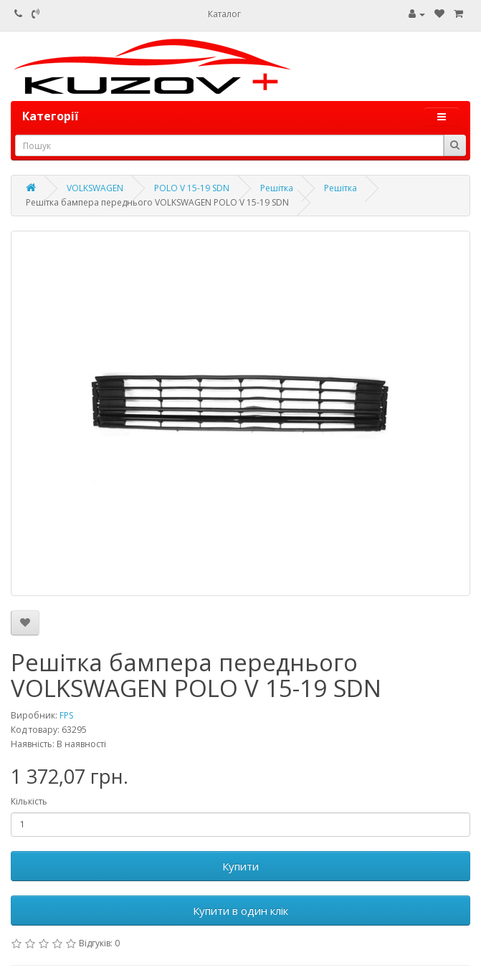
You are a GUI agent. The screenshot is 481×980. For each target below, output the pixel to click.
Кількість (29, 801)
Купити (240, 866)
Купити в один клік (240, 911)
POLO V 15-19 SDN (192, 188)
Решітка (277, 188)
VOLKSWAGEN (95, 188)
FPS (66, 715)
